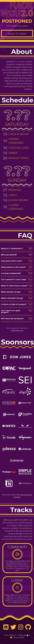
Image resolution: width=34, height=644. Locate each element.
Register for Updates (17, 34)
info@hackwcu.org (17, 330)
